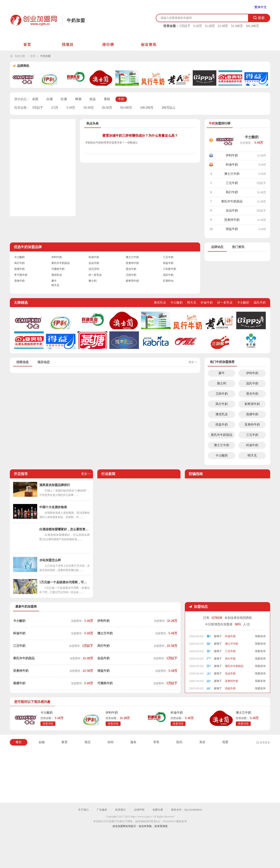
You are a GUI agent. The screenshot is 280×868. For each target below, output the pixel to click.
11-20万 (210, 26)
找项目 (68, 45)
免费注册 (158, 810)
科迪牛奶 (232, 165)
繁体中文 (261, 7)
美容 (202, 742)
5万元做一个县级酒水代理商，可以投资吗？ (65, 582)
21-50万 (223, 26)
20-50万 (107, 108)
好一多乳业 (95, 275)
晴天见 (55, 285)
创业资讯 (149, 45)
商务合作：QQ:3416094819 (186, 810)
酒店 (87, 742)
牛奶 (121, 99)
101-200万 (252, 26)
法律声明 (139, 810)
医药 (179, 742)
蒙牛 (54, 281)
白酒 (50, 99)
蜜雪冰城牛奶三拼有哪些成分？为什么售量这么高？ (140, 136)
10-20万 (88, 108)
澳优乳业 (57, 275)
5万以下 (185, 26)
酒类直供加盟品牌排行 (55, 485)
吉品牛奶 (232, 211)
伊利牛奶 (232, 155)
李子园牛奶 (21, 275)
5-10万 (198, 26)
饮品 (93, 99)
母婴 (225, 742)
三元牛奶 (232, 183)
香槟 (107, 99)
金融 (42, 742)
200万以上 (169, 108)
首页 (27, 45)
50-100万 (126, 108)
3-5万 (55, 108)
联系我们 (121, 810)
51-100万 (237, 26)
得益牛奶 (232, 229)
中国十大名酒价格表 (53, 507)
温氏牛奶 (168, 275)
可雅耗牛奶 (58, 269)
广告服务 (102, 810)
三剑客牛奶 (170, 269)
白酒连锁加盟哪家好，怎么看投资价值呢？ (65, 529)
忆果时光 (168, 281)
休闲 (110, 742)
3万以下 (38, 108)
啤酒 (78, 99)
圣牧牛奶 (19, 281)
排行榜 (108, 45)
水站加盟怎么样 (50, 560)
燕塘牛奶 (19, 269)
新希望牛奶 (132, 281)
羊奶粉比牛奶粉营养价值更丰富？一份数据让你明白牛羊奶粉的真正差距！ (112, 143)
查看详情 (48, 724)
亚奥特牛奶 (232, 220)
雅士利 (93, 281)
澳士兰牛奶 (232, 174)
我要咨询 (260, 635)
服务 (133, 742)
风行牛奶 (232, 192)
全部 (35, 99)
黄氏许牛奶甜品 (232, 201)
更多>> (193, 362)
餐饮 (19, 742)
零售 (156, 742)
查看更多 (265, 742)
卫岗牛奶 (131, 275)
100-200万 (147, 108)
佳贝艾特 (94, 269)
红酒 (64, 99)
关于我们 (83, 810)
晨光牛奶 (131, 269)
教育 (65, 742)
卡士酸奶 (252, 137)
